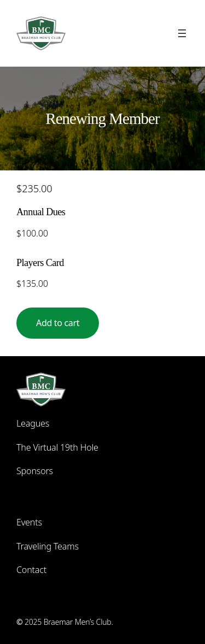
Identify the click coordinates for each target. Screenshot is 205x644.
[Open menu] (182, 33)
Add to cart (58, 323)
